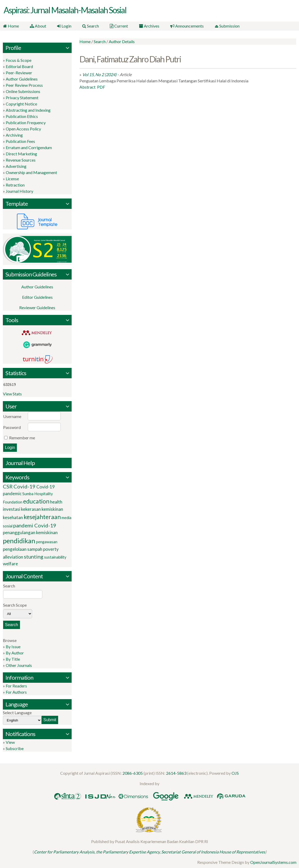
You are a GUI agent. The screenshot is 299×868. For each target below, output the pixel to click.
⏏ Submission (223, 26)
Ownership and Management (31, 172)
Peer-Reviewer (19, 72)
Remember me (22, 438)
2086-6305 (133, 773)
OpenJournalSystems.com (273, 862)
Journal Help (20, 463)
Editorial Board (19, 66)
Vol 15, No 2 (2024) (99, 74)
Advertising (16, 166)
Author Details (122, 41)
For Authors (16, 692)
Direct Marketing (21, 153)
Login (63, 26)
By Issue (13, 646)
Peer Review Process (24, 85)
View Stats (12, 394)
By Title (13, 659)
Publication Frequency (26, 122)
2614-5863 (176, 773)
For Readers (16, 685)
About (37, 26)
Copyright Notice (21, 104)
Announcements (184, 26)
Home (11, 26)
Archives (146, 26)
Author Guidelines (22, 79)
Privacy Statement (22, 97)
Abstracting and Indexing (28, 110)
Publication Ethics (22, 116)
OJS (235, 773)
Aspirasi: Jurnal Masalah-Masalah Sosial (65, 10)
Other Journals (19, 665)
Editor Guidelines (37, 297)
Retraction (15, 185)
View (10, 742)
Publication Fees (20, 141)
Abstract (87, 87)
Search (89, 26)
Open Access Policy (23, 128)
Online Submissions (23, 91)
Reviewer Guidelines (37, 307)
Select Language (17, 712)
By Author (15, 652)
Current (117, 26)
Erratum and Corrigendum (29, 147)
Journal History (19, 191)
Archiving (14, 135)
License (12, 178)
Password (12, 427)
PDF (101, 87)
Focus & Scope (19, 60)
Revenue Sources (21, 160)
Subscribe (15, 748)
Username (12, 416)
